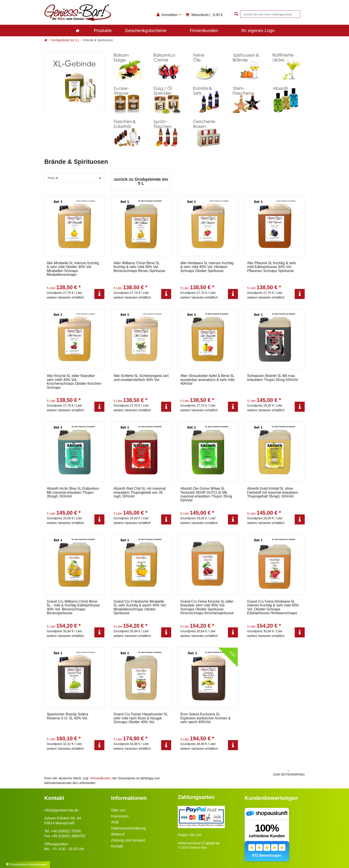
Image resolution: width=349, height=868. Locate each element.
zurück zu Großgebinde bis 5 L (141, 181)
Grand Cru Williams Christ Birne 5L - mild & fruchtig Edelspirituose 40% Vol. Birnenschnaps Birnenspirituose (73, 607)
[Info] (99, 294)
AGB (115, 822)
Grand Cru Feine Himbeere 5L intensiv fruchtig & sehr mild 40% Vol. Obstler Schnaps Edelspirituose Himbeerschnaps (273, 607)
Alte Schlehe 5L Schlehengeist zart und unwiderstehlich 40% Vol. (141, 378)
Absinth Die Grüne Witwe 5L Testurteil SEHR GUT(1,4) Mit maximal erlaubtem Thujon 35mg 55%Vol (206, 494)
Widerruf (118, 834)
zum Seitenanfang (241, 773)
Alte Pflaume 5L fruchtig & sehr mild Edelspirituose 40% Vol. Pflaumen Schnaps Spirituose (272, 267)
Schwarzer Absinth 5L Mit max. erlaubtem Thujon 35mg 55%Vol (272, 378)
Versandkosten (100, 778)
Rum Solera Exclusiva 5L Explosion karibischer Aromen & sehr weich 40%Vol (205, 718)
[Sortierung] (74, 178)
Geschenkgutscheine (146, 31)
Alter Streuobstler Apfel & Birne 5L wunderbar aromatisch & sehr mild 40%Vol (207, 380)
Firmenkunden (204, 31)
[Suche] (236, 14)
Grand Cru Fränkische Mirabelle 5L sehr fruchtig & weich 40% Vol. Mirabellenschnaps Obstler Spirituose (140, 607)
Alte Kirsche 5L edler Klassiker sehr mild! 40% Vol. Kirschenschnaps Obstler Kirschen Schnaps (74, 382)
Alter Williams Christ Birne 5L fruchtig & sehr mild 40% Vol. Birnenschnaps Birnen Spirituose (139, 267)
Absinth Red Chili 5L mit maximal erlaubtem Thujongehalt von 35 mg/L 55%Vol (140, 492)
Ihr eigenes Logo (258, 31)
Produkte (103, 31)
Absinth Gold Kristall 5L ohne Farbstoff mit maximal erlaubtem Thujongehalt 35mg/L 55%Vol (272, 492)
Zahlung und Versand (128, 840)
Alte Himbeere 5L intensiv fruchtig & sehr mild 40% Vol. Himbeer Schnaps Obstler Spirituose (207, 267)
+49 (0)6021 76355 (66, 831)
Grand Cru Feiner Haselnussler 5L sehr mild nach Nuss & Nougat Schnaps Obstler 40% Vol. (141, 718)
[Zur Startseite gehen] (46, 40)
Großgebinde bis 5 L (65, 40)
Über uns (118, 810)
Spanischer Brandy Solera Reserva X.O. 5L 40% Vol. (67, 716)
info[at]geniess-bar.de (61, 810)
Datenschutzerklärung (128, 828)
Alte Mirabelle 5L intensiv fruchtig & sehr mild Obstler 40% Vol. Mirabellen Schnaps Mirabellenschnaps (73, 269)
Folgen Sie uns (190, 835)
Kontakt (117, 846)
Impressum (120, 816)
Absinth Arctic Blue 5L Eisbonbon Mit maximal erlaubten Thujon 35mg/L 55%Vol (73, 492)
